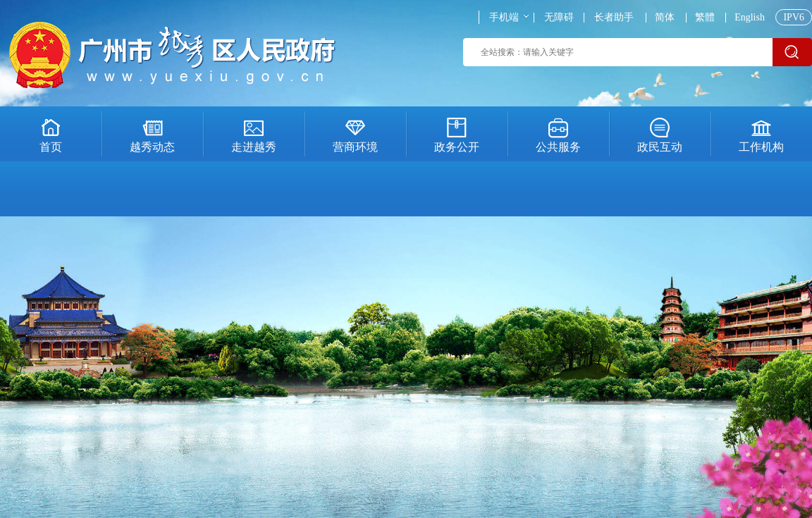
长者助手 (614, 18)
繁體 (705, 18)
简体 (665, 18)
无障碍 (559, 18)
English (750, 18)
